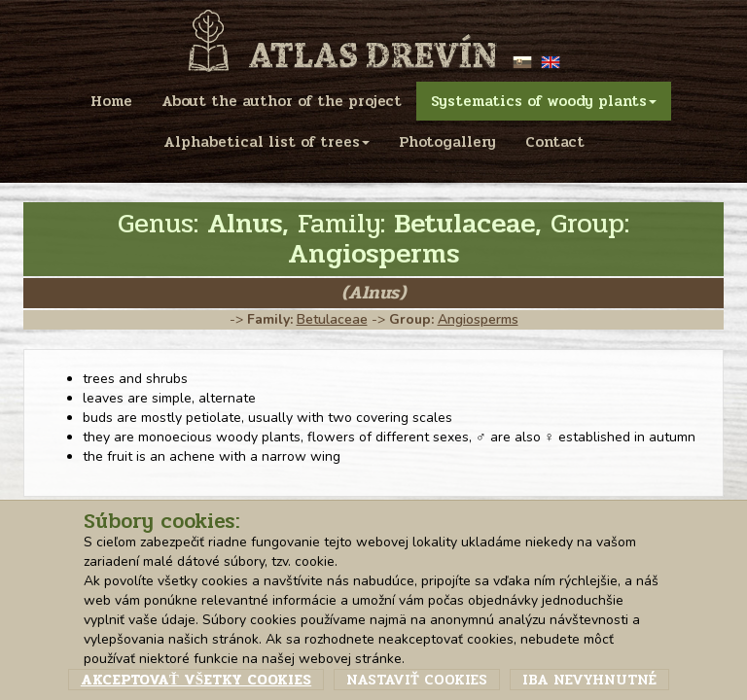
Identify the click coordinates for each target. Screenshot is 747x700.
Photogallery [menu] (447, 142)
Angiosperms (478, 319)
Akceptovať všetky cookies (196, 680)
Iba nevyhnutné (589, 680)
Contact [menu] (555, 142)
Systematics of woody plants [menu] (544, 101)
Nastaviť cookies (417, 680)
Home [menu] (111, 101)
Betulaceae (332, 319)
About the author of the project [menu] (282, 101)
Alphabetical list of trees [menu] (267, 142)
